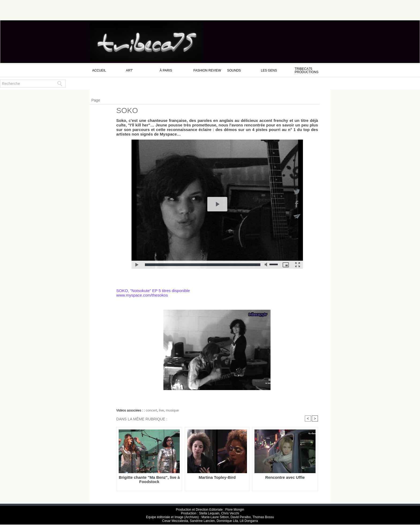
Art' (129, 70)
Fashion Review (207, 70)
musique (171, 410)
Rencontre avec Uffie (285, 478)
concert (151, 410)
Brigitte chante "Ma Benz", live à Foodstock (149, 480)
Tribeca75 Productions (307, 70)
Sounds (234, 70)
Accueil (99, 70)
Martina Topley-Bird (217, 478)
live (160, 410)
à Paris (166, 70)
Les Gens (269, 70)
